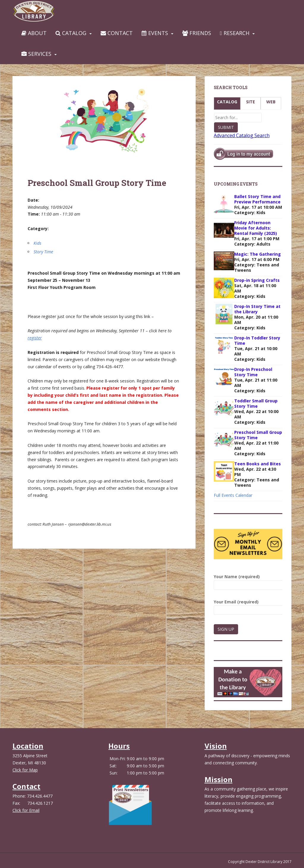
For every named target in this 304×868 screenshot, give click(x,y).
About (34, 33)
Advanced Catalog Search (242, 135)
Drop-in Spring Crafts (257, 280)
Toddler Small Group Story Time (256, 403)
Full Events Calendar (233, 495)
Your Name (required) (248, 581)
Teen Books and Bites (258, 464)
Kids (37, 243)
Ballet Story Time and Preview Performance (257, 199)
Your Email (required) (248, 606)
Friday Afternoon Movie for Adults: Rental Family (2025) (256, 228)
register (35, 338)
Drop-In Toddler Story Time (257, 340)
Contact (117, 33)
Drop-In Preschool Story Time (253, 372)
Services (36, 54)
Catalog (71, 33)
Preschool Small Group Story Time (258, 435)
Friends (197, 33)
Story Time (43, 252)
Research (235, 33)
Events (155, 33)
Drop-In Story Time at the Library (257, 309)
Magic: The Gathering (258, 254)
